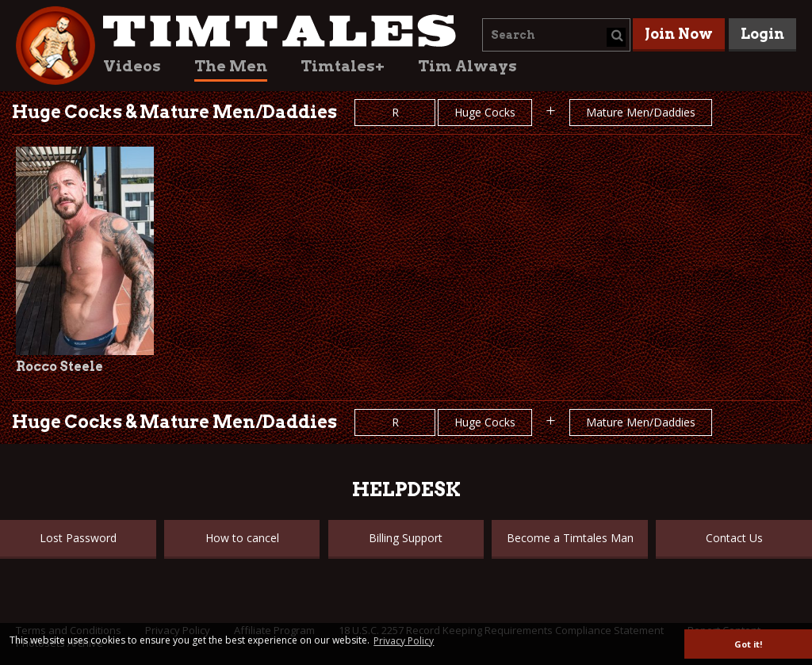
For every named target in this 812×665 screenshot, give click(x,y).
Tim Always (467, 66)
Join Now (679, 34)
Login (762, 34)
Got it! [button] (748, 644)
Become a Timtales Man (570, 538)
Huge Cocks (485, 112)
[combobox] (556, 35)
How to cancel (242, 538)
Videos (132, 66)
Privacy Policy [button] (404, 641)
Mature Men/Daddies (641, 112)
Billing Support (406, 538)
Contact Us (734, 538)
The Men (231, 66)
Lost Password (78, 538)
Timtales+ (343, 66)
